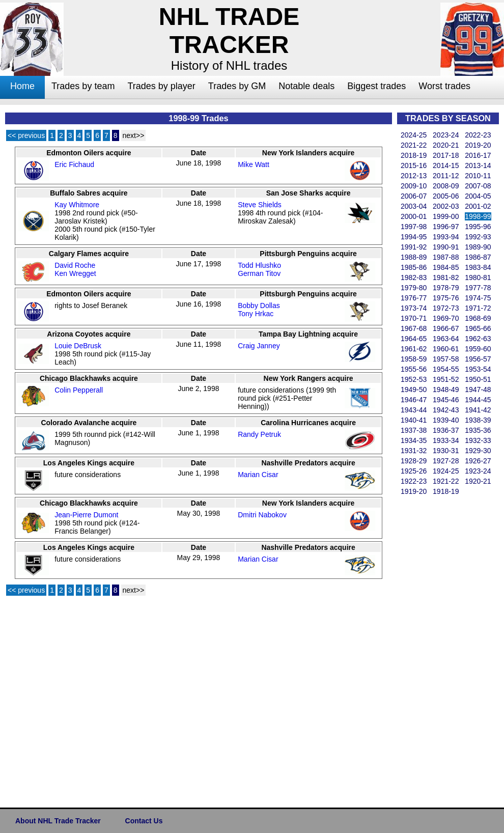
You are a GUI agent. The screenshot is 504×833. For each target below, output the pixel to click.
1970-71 (414, 318)
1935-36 (478, 430)
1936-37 (446, 430)
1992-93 (478, 237)
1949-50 (414, 390)
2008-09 (446, 186)
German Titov (259, 273)
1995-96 (478, 227)
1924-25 (446, 471)
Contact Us (144, 821)
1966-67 (446, 328)
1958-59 (414, 359)
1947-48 (478, 390)
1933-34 (446, 440)
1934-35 (414, 440)
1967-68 (414, 328)
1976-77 (414, 298)
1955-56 (414, 369)
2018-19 (414, 155)
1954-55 (446, 369)
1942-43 (446, 410)
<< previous (26, 135)
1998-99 (478, 216)
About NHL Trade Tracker (58, 821)
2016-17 (478, 155)
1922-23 (414, 481)
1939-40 (446, 420)
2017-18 (446, 155)
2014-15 (446, 165)
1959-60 (478, 349)
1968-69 (478, 318)
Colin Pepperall (79, 390)
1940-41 (414, 420)
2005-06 (446, 196)
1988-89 (414, 257)
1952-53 (414, 379)
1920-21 (478, 481)
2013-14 (478, 165)
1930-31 (446, 451)
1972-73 (446, 308)
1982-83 (414, 277)
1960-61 (446, 349)
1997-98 (414, 227)
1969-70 (446, 318)
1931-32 (414, 451)
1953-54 (478, 369)
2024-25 (414, 135)
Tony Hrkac (256, 314)
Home (22, 86)
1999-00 (446, 216)
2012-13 (414, 176)
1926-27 (478, 461)
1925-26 (414, 471)
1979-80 (414, 288)
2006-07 (414, 196)
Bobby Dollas (259, 306)
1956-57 (478, 359)
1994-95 (414, 237)
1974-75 (478, 298)
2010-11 (478, 176)
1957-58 (446, 359)
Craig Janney (259, 346)
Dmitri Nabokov (262, 515)
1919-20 (414, 491)
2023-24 (446, 135)
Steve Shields (260, 205)
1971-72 (478, 308)
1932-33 (478, 440)
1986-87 (478, 257)
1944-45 (478, 400)
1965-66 (478, 328)
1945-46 (446, 400)
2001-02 (478, 206)
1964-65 (414, 339)
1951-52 (446, 379)
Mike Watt (254, 164)
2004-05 (478, 196)
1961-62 (414, 349)
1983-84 (478, 267)
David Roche (75, 265)
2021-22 (414, 145)
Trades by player (161, 86)
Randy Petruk (259, 434)
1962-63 (478, 339)
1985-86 (414, 267)
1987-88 (446, 257)
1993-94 (446, 237)
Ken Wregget (75, 273)
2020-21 (446, 145)
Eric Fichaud (74, 164)
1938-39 (478, 420)
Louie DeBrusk (78, 346)
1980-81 (478, 277)
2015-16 (414, 165)
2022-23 (478, 135)
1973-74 (414, 308)
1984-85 (446, 267)
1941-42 (478, 410)
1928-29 (414, 461)
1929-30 (478, 451)
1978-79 (446, 288)
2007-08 (478, 186)
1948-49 (446, 390)
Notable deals (306, 86)
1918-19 (446, 491)
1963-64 (446, 339)
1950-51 (478, 379)
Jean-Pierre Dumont (86, 515)
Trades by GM (237, 86)
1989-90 (478, 247)
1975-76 (446, 298)
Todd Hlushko (259, 265)
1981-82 (446, 277)
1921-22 (446, 481)
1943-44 (414, 410)
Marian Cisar (258, 475)
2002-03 (446, 206)
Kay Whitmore (77, 205)
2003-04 (414, 206)
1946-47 (414, 400)
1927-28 (446, 461)
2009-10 (414, 186)
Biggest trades (376, 86)
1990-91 (446, 247)
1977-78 (478, 288)
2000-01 (414, 216)
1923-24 (478, 471)
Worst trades (444, 86)
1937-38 (414, 430)
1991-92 (414, 247)
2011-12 (446, 176)
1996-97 (446, 227)
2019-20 (478, 145)
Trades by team (83, 86)
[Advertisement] (438, 650)
